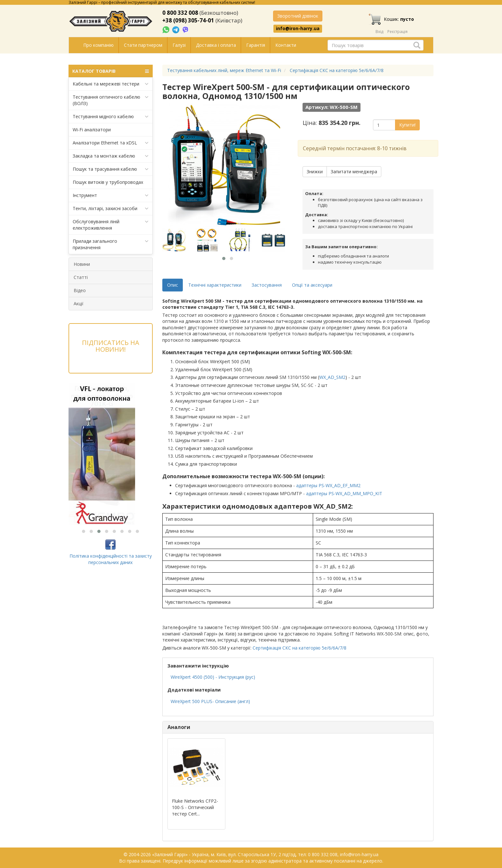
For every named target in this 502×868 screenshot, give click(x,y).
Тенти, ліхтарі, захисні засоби (111, 209)
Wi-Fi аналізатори (92, 130)
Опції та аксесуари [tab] (312, 285)
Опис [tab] (173, 285)
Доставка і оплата (216, 45)
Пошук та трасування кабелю (111, 169)
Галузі (179, 45)
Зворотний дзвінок (298, 16)
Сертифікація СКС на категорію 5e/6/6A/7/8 (300, 648)
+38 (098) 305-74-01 (188, 20)
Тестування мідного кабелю (111, 117)
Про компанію (98, 45)
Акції (79, 303)
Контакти (286, 45)
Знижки (315, 172)
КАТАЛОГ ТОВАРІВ (111, 71)
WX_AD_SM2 (332, 377)
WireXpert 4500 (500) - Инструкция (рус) (213, 677)
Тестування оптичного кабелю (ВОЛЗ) (111, 100)
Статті (81, 277)
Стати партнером (143, 45)
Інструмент (111, 195)
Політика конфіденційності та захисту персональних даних (111, 559)
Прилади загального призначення (111, 244)
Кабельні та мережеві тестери (111, 84)
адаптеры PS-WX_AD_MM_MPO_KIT (344, 493)
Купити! (407, 125)
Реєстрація (397, 32)
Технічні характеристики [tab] (215, 285)
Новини (82, 264)
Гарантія (256, 45)
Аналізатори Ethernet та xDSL (111, 143)
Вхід (379, 32)
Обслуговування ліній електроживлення (111, 225)
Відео (80, 290)
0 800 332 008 (180, 13)
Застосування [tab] (267, 285)
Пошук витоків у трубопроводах (108, 182)
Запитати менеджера (354, 172)
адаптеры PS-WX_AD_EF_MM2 (328, 485)
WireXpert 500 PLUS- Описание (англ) (210, 701)
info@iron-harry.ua (298, 29)
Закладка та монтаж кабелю (111, 156)
